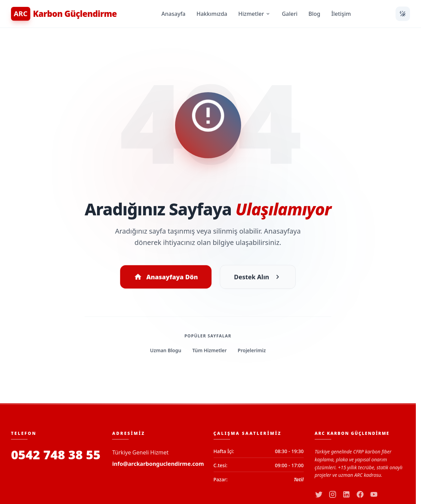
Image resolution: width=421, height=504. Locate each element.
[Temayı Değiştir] (403, 14)
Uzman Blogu (166, 351)
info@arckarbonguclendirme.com (158, 464)
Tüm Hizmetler (209, 351)
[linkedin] (346, 494)
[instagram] (333, 494)
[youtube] (374, 494)
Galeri (289, 14)
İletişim (341, 14)
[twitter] (319, 494)
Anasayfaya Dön (166, 278)
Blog (314, 14)
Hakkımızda (212, 14)
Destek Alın (258, 278)
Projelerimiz (252, 351)
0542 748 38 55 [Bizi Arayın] (56, 455)
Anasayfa (173, 14)
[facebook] (360, 494)
